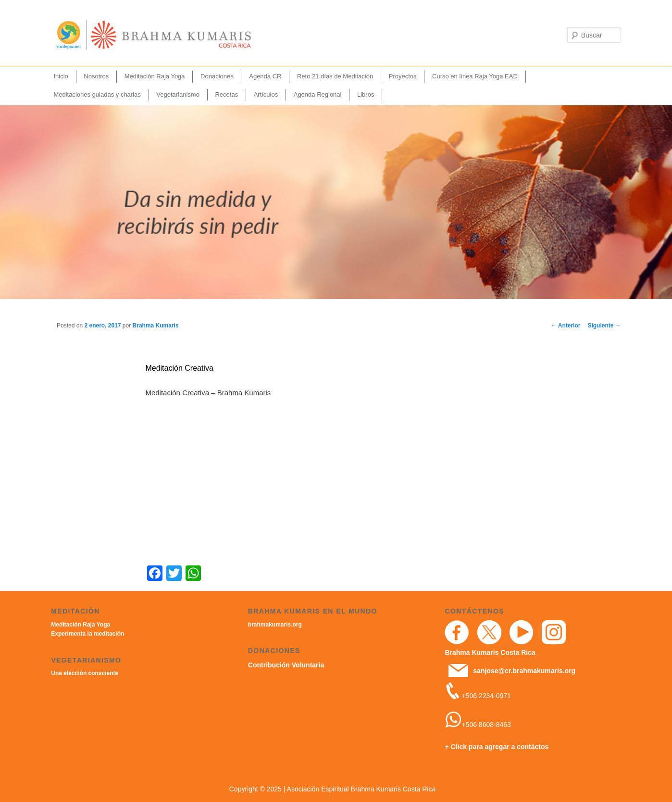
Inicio (61, 76)
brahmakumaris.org (275, 625)
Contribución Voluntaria (286, 665)
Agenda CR (265, 76)
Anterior (566, 326)
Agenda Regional (318, 94)
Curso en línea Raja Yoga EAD (475, 76)
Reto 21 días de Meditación (335, 76)
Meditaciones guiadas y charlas (97, 94)
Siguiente (604, 326)
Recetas (226, 94)
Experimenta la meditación (87, 634)
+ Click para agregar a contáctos (497, 747)
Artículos (266, 94)
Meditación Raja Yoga (155, 76)
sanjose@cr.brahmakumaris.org (524, 671)
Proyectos (403, 76)
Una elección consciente (85, 673)
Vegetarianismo (178, 94)
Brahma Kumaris (156, 326)
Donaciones (217, 76)
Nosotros (96, 76)
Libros (366, 94)
